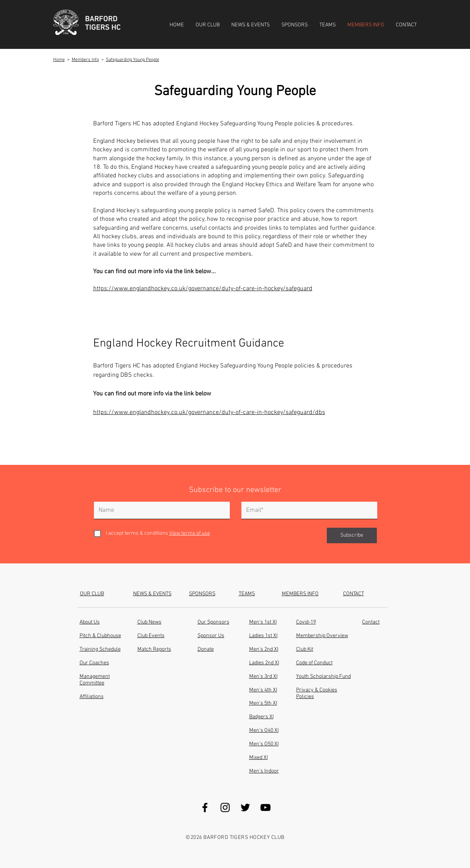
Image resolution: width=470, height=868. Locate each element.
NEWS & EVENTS (152, 594)
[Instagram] (225, 807)
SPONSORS (202, 594)
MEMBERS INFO (300, 594)
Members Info (85, 60)
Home (59, 60)
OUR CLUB (92, 594)
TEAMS (247, 594)
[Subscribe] (352, 535)
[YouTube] (265, 807)
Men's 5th (260, 703)
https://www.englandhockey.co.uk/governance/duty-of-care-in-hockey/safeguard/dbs (209, 412)
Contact (371, 622)
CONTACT (354, 594)
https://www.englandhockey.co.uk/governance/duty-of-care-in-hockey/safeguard (203, 289)
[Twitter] (245, 807)
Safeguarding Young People (133, 60)
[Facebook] (205, 807)
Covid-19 (306, 622)
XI (274, 703)
